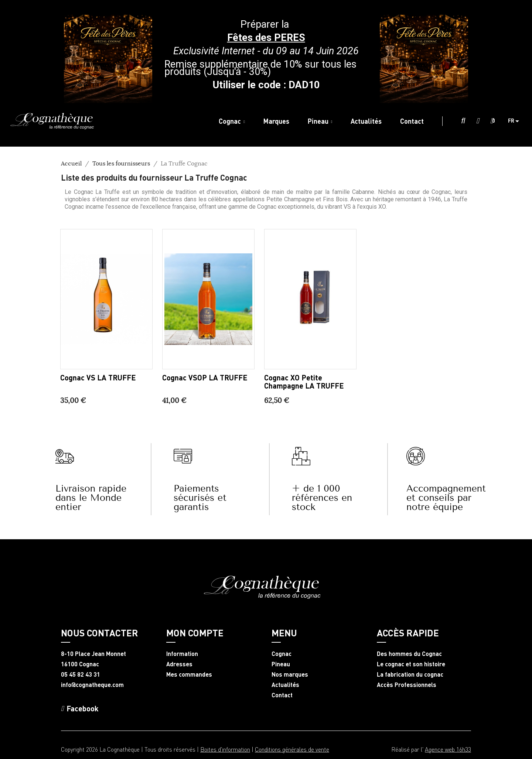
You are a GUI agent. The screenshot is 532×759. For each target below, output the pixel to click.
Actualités (285, 685)
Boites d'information (225, 749)
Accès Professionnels (407, 685)
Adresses (179, 664)
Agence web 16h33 (448, 749)
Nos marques (290, 674)
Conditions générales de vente (292, 749)
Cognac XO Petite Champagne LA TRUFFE (304, 382)
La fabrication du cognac (410, 674)
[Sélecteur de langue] (516, 121)
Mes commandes (189, 674)
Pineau (281, 664)
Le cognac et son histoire (411, 664)
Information (182, 654)
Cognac (282, 654)
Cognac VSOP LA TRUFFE (205, 377)
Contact (282, 695)
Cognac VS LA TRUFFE (98, 377)
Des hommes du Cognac (409, 654)
